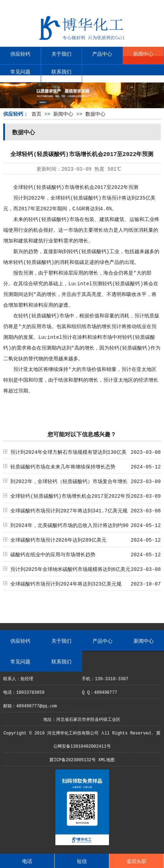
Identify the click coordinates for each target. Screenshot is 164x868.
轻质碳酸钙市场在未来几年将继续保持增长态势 (63, 466)
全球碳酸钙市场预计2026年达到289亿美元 (58, 540)
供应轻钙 (20, 54)
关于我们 (61, 54)
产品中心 (102, 54)
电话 (27, 861)
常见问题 (20, 71)
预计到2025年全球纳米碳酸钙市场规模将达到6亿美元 (70, 569)
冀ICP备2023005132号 (73, 759)
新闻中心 (143, 54)
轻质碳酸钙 (49, 187)
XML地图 (106, 759)
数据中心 (95, 114)
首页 (36, 114)
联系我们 (61, 71)
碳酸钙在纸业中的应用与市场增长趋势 (53, 554)
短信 (82, 861)
